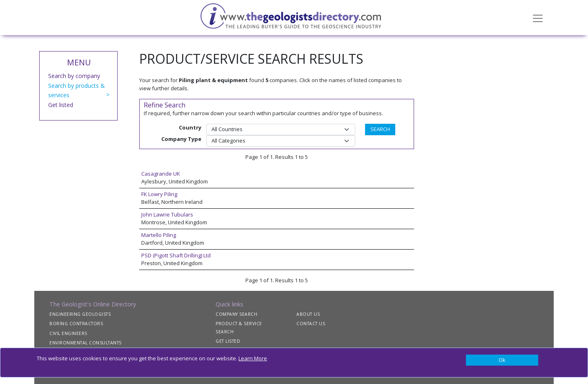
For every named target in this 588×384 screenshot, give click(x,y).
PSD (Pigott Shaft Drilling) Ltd (176, 255)
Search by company (74, 76)
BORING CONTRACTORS (76, 324)
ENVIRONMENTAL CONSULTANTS (86, 343)
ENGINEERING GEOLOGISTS (80, 314)
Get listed (61, 105)
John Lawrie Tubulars (167, 214)
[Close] (502, 360)
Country (190, 127)
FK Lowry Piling (159, 194)
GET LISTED (228, 341)
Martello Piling (159, 235)
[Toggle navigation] (538, 18)
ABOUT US (308, 314)
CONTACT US (311, 324)
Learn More (253, 358)
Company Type (181, 139)
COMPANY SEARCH (236, 314)
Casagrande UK (161, 174)
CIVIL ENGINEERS (68, 333)
